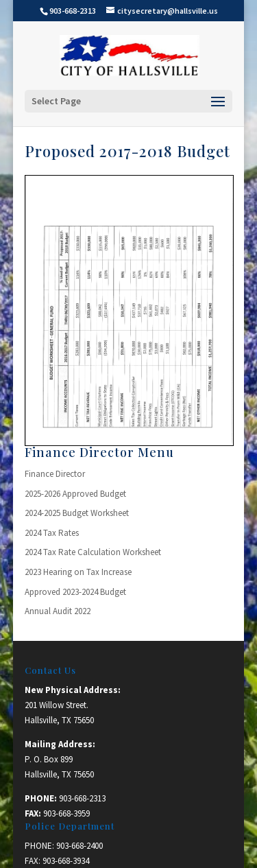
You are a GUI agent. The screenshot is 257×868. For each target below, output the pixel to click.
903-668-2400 (79, 846)
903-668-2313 (82, 798)
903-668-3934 (66, 861)
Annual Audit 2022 (58, 611)
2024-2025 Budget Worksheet (77, 513)
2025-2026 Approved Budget (75, 494)
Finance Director (55, 474)
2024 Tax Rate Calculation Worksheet (93, 552)
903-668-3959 (66, 813)
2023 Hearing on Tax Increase (78, 572)
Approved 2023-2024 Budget (75, 592)
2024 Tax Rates (52, 533)
